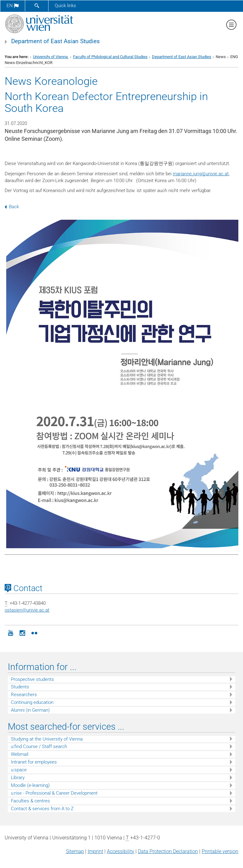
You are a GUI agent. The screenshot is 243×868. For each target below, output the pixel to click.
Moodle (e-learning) (30, 785)
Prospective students (32, 679)
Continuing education (32, 702)
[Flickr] (34, 632)
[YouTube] (11, 632)
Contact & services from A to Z (42, 809)
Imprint (95, 851)
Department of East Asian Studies (55, 41)
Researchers (24, 695)
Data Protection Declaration (168, 851)
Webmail (20, 754)
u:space (19, 770)
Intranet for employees (34, 762)
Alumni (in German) (30, 710)
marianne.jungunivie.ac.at (201, 174)
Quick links (65, 6)
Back (12, 207)
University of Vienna (51, 57)
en (13, 6)
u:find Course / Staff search (39, 746)
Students (20, 687)
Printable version (220, 851)
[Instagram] (22, 632)
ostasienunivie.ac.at (27, 610)
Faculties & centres (30, 801)
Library (18, 778)
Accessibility (121, 851)
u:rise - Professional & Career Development (54, 793)
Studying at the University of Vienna (47, 739)
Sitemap (75, 851)
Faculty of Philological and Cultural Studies (110, 57)
